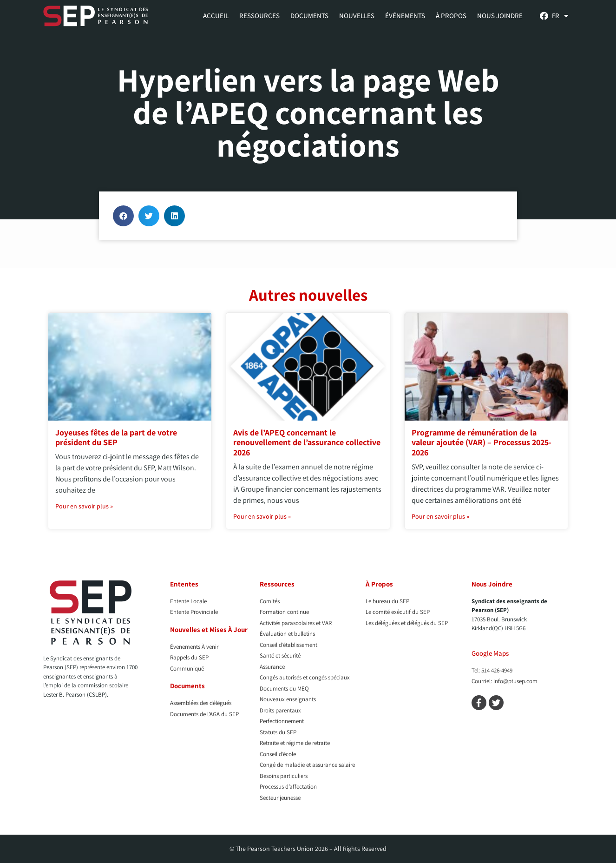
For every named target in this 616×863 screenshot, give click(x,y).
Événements (405, 16)
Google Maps (490, 653)
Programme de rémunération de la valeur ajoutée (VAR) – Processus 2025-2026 (482, 442)
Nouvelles (357, 16)
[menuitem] (560, 16)
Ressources (259, 16)
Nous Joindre (500, 16)
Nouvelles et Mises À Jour (209, 629)
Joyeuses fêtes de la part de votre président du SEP (116, 438)
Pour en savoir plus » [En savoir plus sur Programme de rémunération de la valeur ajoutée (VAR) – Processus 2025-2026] (440, 516)
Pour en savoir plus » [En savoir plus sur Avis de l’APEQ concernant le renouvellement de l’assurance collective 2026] (262, 516)
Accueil (216, 16)
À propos (451, 16)
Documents (309, 16)
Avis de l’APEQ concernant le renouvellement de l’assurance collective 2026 (307, 442)
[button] (123, 216)
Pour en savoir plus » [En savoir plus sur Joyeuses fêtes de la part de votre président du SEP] (84, 506)
